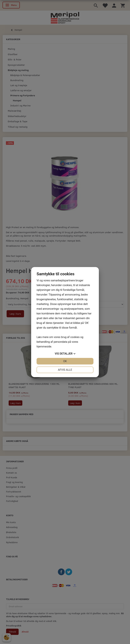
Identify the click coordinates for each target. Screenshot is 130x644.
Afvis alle (65, 370)
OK (65, 361)
